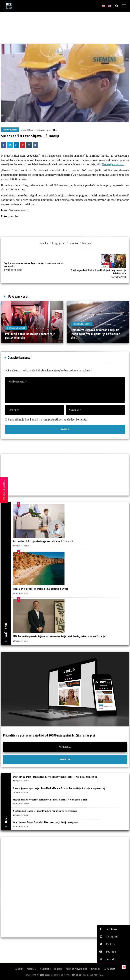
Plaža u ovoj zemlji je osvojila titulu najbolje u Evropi (40, 589)
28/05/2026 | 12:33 (20, 593)
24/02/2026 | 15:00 (103, 324)
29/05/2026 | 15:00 (21, 826)
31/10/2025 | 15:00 (37, 328)
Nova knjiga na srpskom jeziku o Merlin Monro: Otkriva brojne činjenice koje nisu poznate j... (60, 788)
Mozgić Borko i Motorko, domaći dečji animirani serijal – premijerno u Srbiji (51, 800)
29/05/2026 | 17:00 (21, 792)
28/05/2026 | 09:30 (21, 546)
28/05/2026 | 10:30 (21, 641)
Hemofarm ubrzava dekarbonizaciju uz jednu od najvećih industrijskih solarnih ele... (95, 334)
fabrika (44, 243)
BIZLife (30, 130)
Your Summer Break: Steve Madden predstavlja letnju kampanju (45, 822)
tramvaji (87, 243)
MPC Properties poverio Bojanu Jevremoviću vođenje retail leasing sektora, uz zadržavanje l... (60, 636)
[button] (113, 929)
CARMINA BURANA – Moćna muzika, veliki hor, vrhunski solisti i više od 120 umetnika (55, 777)
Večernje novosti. (113, 164)
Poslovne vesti (10, 130)
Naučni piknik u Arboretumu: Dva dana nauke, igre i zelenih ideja (45, 811)
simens (74, 243)
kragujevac (59, 243)
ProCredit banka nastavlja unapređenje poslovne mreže (30, 336)
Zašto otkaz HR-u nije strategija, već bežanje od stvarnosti (43, 541)
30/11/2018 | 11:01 (43, 130)
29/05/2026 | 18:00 (21, 781)
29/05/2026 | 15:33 (20, 815)
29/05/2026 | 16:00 (21, 803)
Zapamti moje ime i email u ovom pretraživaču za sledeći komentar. (48, 419)
